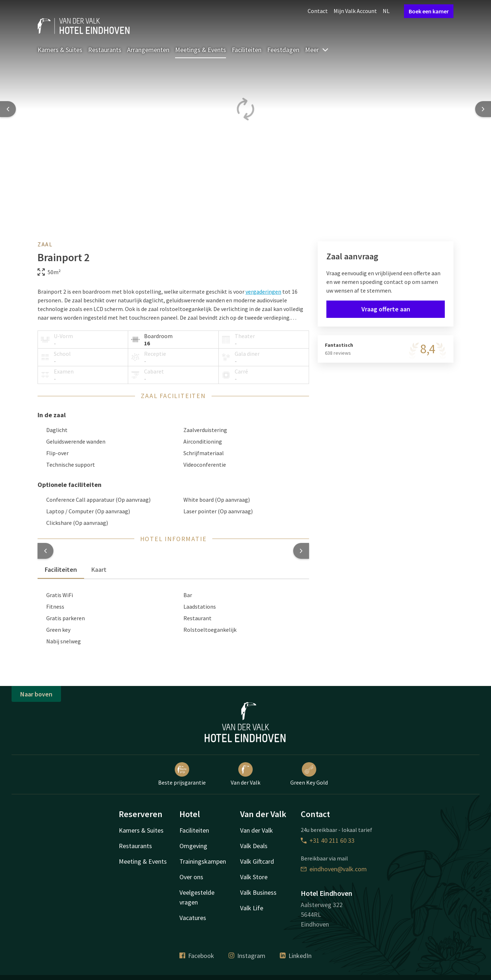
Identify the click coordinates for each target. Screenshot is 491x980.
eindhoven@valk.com (334, 869)
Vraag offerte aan (386, 309)
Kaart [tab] (99, 569)
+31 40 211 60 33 (328, 840)
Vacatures (193, 918)
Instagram (247, 956)
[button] (45, 551)
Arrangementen (148, 50)
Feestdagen (283, 50)
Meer (317, 50)
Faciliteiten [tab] (61, 569)
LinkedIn (296, 956)
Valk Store (254, 877)
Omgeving (193, 846)
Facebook (197, 956)
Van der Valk (245, 774)
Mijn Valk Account (355, 11)
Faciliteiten (247, 50)
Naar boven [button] (36, 694)
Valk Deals (254, 846)
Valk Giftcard (257, 861)
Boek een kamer (429, 11)
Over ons (191, 877)
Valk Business (258, 892)
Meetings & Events (201, 50)
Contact (318, 11)
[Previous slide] (8, 109)
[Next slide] (483, 109)
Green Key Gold (309, 774)
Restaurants (105, 50)
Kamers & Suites (60, 50)
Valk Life (252, 908)
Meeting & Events (143, 861)
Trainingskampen (203, 861)
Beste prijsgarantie (182, 774)
